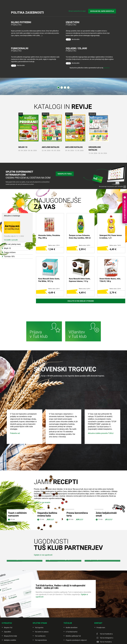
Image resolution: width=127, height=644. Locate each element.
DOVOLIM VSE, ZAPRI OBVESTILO (102, 11)
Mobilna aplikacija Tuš (73, 636)
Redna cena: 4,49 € (85, 245)
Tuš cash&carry (40, 636)
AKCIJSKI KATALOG (51, 147)
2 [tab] (62, 88)
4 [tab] (68, 88)
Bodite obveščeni (72, 628)
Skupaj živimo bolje (10, 636)
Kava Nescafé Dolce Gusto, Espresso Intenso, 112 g (80, 280)
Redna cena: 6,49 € (54, 289)
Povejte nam (101, 628)
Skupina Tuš (8, 628)
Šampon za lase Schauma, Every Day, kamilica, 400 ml (80, 237)
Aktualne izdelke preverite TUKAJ (101, 450)
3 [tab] (65, 88)
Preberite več (15, 450)
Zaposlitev (8, 632)
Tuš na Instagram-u (107, 638)
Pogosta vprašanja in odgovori (76, 640)
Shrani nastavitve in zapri (77, 11)
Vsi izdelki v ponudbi (11, 240)
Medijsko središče (10, 640)
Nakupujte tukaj (65, 174)
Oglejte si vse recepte (42, 502)
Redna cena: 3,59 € (115, 289)
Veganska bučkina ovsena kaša (47, 514)
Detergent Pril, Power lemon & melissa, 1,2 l (111, 237)
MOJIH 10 (23, 147)
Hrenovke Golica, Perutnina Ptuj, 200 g (49, 237)
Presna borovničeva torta (77, 514)
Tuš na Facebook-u (106, 634)
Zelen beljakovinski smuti (106, 514)
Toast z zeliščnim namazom (17, 514)
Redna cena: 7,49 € (115, 245)
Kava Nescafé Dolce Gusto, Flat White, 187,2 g (49, 280)
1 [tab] (58, 88)
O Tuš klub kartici (72, 632)
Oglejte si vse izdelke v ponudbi (81, 301)
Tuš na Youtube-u (106, 642)
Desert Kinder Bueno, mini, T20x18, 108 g (110, 280)
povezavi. (107, 68)
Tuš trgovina (39, 628)
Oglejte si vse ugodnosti (43, 555)
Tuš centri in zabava (42, 632)
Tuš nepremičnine (41, 640)
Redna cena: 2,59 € (54, 245)
